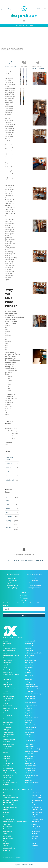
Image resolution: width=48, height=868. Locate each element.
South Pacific (7, 836)
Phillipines (35, 834)
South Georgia (36, 798)
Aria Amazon (29, 758)
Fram (5, 646)
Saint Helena (36, 831)
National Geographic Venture (34, 689)
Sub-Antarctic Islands (10, 807)
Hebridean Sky (30, 646)
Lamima (6, 691)
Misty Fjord (29, 682)
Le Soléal (6, 749)
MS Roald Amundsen (32, 775)
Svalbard (6, 812)
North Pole (35, 814)
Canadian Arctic (8, 817)
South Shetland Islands (10, 798)
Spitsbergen (7, 663)
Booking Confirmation (34, 588)
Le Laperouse (29, 691)
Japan (5, 834)
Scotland (34, 805)
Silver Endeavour (9, 737)
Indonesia (35, 836)
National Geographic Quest (34, 749)
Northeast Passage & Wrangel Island (15, 822)
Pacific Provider (8, 706)
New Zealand (36, 826)
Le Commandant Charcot (11, 689)
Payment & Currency (34, 585)
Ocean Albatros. (30, 741)
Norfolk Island (8, 826)
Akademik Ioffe (8, 775)
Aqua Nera (7, 756)
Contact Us (34, 581)
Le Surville (28, 708)
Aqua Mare (7, 758)
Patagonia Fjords (9, 802)
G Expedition (29, 665)
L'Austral (28, 672)
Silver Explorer (8, 672)
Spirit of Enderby (8, 696)
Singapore (6, 841)
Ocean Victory (29, 732)
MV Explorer (29, 780)
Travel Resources (34, 583)
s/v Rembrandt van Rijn (10, 773)
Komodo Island (8, 838)
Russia (5, 793)
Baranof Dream (8, 684)
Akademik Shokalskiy (10, 782)
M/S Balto (28, 778)
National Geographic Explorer (35, 694)
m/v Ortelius (7, 679)
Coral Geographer (31, 727)
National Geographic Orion (34, 653)
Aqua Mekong (29, 761)
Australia (34, 824)
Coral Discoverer (8, 735)
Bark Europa (29, 643)
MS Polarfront (29, 746)
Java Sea (34, 838)
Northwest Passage (9, 819)
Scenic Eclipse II (30, 699)
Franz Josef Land (37, 812)
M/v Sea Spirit (8, 780)
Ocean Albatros (8, 699)
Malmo (5, 653)
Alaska (34, 817)
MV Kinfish (28, 735)
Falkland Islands (37, 800)
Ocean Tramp (7, 746)
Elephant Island (8, 829)
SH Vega (6, 752)
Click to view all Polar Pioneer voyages (24, 560)
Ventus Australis (30, 641)
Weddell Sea (7, 795)
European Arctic (37, 807)
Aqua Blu (28, 723)
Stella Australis (30, 696)
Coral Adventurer (9, 744)
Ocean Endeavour (31, 766)
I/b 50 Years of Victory (10, 708)
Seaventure (7, 719)
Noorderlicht (7, 694)
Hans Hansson (29, 744)
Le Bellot (6, 711)
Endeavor (6, 713)
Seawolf (28, 715)
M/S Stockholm (8, 768)
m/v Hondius (29, 667)
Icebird (5, 665)
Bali (33, 841)
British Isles (7, 850)
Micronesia (35, 822)
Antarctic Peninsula (38, 793)
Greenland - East (37, 810)
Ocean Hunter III (30, 725)
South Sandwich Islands (11, 800)
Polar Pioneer (7, 660)
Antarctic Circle (37, 795)
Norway (6, 810)
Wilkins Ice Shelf (8, 831)
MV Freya (28, 670)
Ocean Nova (29, 658)
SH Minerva (29, 679)
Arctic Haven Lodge (9, 648)
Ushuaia (6, 667)
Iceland (5, 814)
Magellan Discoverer (32, 687)
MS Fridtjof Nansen (31, 660)
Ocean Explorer (8, 763)
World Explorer (8, 723)
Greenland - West (37, 819)
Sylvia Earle (7, 725)
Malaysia (6, 843)
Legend (27, 711)
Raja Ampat (7, 824)
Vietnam (6, 846)
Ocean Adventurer (9, 658)
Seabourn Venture (9, 770)
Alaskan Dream (30, 684)
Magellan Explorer (31, 706)
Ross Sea (34, 802)
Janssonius (28, 730)
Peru (33, 848)
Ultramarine (7, 727)
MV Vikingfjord (30, 756)
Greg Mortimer (30, 713)
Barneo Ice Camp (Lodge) (11, 655)
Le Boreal (6, 687)
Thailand (34, 843)
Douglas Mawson (8, 670)
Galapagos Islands (9, 848)
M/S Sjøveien (29, 773)
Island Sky (28, 648)
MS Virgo (6, 730)
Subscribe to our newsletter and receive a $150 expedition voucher (22, 604)
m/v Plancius (29, 663)
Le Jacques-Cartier (9, 682)
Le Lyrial (6, 641)
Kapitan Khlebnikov (9, 651)
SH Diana (6, 766)
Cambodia (35, 846)
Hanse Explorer (30, 737)
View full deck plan (38, 69)
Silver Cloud (29, 651)
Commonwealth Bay (9, 805)
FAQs (34, 578)
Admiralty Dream (31, 676)
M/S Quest (6, 761)
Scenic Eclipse (29, 655)
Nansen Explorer (8, 732)
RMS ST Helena (8, 785)
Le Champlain (7, 715)
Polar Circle (35, 829)
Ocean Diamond (30, 770)
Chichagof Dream (31, 702)
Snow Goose (7, 643)
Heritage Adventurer (32, 782)
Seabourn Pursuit (31, 768)
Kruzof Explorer (30, 763)
